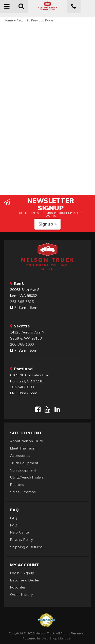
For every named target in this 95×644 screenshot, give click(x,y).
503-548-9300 (22, 387)
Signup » (48, 224)
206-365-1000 (22, 344)
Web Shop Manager (57, 638)
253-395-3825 (22, 302)
